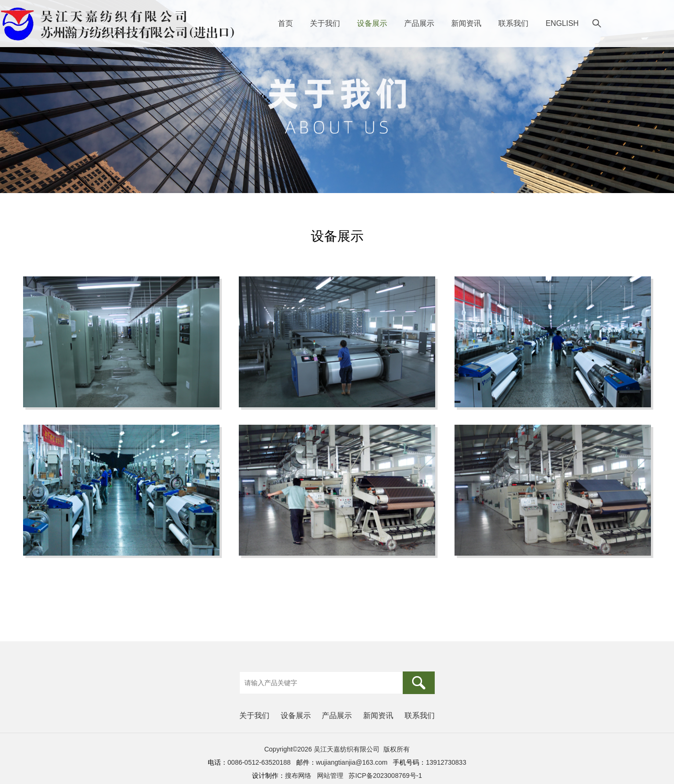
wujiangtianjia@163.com (352, 762)
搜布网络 (298, 776)
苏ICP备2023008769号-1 (385, 776)
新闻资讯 (466, 23)
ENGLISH (562, 23)
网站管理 (330, 776)
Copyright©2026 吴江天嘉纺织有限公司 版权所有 (337, 749)
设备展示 (372, 23)
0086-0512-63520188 (259, 762)
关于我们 (325, 23)
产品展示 (419, 23)
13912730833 (446, 762)
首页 (285, 23)
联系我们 (513, 23)
